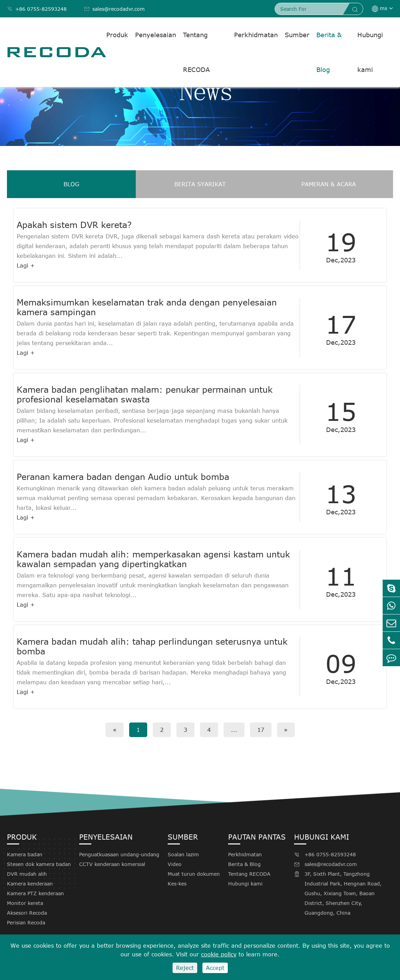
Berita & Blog (329, 52)
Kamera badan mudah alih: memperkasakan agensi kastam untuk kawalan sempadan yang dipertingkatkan (153, 559)
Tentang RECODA (196, 52)
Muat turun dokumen (194, 874)
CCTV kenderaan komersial (112, 864)
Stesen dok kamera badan (39, 864)
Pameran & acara (329, 184)
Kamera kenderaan (30, 884)
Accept (215, 968)
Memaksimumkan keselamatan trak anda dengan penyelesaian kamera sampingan (147, 307)
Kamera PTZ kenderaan (35, 893)
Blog (71, 184)
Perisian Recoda (26, 922)
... (234, 730)
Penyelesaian (156, 35)
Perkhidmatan (256, 35)
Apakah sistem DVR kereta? (74, 225)
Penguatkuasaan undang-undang (119, 854)
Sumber (297, 35)
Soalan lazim (183, 854)
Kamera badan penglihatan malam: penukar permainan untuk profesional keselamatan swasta (145, 394)
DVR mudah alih (27, 874)
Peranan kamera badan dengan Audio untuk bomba (123, 477)
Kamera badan (25, 854)
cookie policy (219, 954)
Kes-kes (177, 884)
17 (261, 730)
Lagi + (26, 266)
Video (175, 864)
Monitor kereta (25, 903)
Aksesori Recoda (27, 913)
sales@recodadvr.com (114, 9)
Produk (117, 35)
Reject (185, 968)
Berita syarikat (200, 184)
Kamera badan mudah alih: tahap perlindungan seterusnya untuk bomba (152, 646)
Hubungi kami (370, 52)
